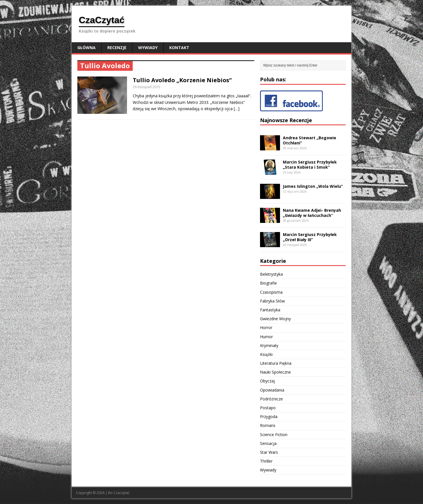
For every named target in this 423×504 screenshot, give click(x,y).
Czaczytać (122, 493)
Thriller (266, 461)
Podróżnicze (271, 399)
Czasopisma (271, 292)
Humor (266, 337)
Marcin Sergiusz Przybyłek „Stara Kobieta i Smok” (310, 165)
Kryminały (269, 345)
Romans (268, 425)
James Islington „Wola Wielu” (313, 186)
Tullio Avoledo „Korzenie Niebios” (182, 80)
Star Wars (269, 452)
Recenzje (117, 48)
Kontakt (179, 48)
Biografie (268, 283)
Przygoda (269, 417)
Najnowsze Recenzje (286, 120)
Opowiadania (272, 390)
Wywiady (148, 48)
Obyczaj (267, 381)
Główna (86, 48)
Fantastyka (270, 310)
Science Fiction (274, 435)
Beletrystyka (271, 274)
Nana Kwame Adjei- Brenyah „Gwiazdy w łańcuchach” (312, 213)
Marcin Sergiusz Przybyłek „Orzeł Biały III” (310, 237)
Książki (266, 354)
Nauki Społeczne (275, 372)
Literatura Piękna (276, 363)
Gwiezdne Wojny (275, 319)
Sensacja (268, 443)
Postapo (268, 408)
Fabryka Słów (272, 301)
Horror (266, 327)
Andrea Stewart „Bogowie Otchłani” (310, 140)
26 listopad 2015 (147, 87)
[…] (237, 109)
